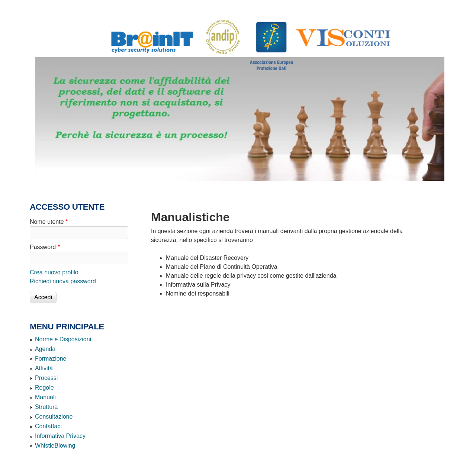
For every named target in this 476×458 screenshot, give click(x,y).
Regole (44, 388)
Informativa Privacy (60, 436)
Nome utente (49, 222)
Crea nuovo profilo (54, 272)
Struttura (46, 407)
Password (45, 247)
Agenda (45, 349)
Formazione (51, 359)
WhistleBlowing (55, 446)
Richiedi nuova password (63, 281)
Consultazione (54, 417)
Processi (46, 378)
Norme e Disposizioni (63, 339)
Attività (44, 368)
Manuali (45, 397)
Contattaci (48, 426)
